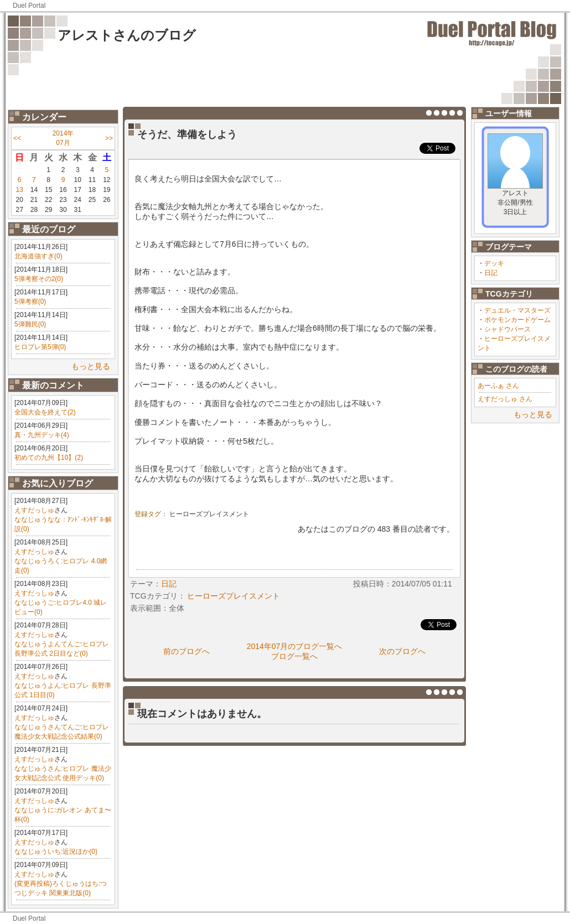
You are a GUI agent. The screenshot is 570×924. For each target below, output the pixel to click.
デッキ (494, 263)
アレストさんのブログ (127, 35)
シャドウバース (507, 329)
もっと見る (91, 366)
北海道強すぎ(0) (38, 256)
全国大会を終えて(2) (45, 412)
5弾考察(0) (30, 302)
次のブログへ (402, 651)
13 (19, 190)
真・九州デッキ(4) (42, 435)
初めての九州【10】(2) (49, 458)
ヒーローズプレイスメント (209, 514)
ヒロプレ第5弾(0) (40, 347)
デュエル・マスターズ (517, 310)
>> (109, 138)
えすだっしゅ (34, 510)
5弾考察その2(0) (39, 279)
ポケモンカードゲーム (517, 320)
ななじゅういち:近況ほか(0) (56, 852)
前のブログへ (186, 651)
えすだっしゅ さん (505, 399)
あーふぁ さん (498, 386)
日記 (491, 273)
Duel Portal (29, 6)
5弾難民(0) (30, 324)
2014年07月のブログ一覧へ (295, 646)
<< (17, 138)
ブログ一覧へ (294, 656)
